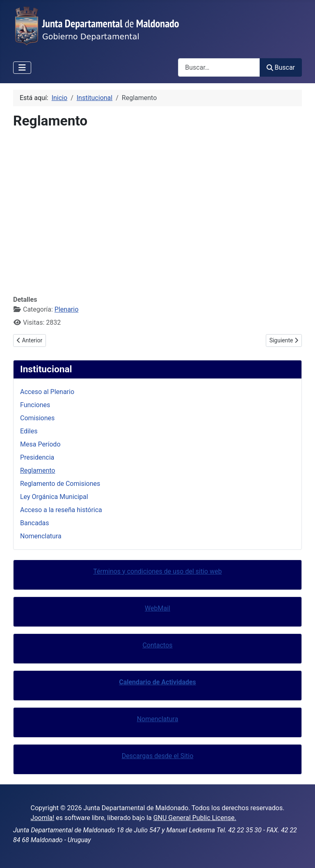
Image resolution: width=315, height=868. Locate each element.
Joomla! (43, 818)
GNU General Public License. (195, 818)
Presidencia (37, 457)
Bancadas (35, 523)
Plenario (66, 309)
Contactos (157, 645)
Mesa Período (40, 444)
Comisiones (37, 418)
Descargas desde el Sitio (158, 756)
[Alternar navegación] (22, 68)
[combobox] (219, 67)
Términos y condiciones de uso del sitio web (157, 571)
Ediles (29, 431)
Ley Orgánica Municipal (54, 497)
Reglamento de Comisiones (60, 484)
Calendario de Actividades (157, 682)
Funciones (35, 405)
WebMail (157, 608)
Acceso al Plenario (47, 392)
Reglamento (38, 470)
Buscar (281, 67)
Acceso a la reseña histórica (61, 510)
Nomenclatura (41, 536)
